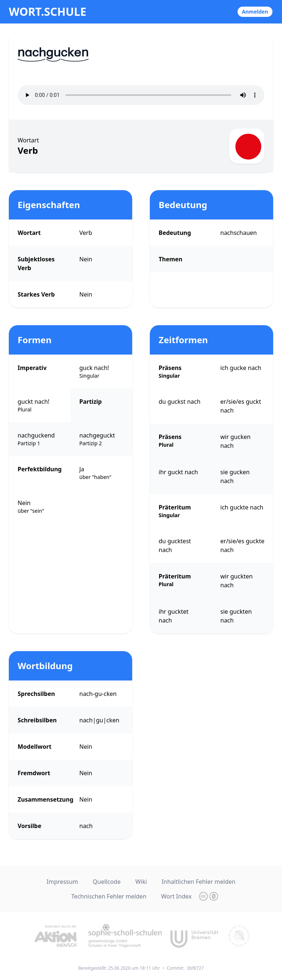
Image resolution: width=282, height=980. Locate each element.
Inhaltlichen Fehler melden (198, 882)
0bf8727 (195, 968)
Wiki (141, 882)
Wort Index (176, 896)
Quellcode (107, 882)
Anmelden (255, 12)
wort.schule (48, 12)
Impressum (62, 882)
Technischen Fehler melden (109, 896)
